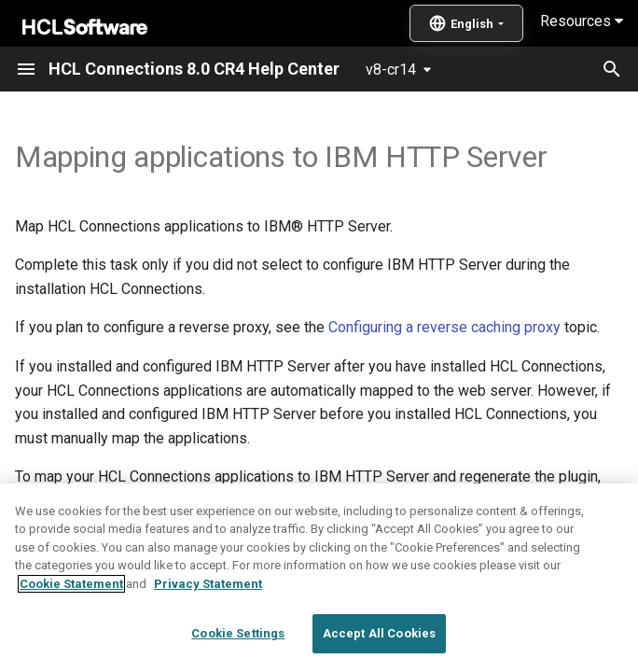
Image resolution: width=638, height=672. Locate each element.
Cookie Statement (71, 623)
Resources (582, 21)
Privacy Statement (208, 623)
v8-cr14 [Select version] (391, 70)
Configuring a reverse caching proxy (444, 327)
